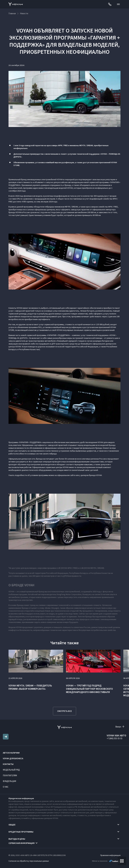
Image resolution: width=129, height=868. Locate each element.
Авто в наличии (11, 753)
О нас (6, 787)
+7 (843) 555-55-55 (115, 738)
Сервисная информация (21, 843)
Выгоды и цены (17, 839)
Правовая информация (110, 855)
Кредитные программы (21, 832)
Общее (12, 825)
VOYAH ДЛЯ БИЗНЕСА (13, 758)
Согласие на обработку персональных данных (29, 861)
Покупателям (10, 775)
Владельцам (9, 781)
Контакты (8, 764)
